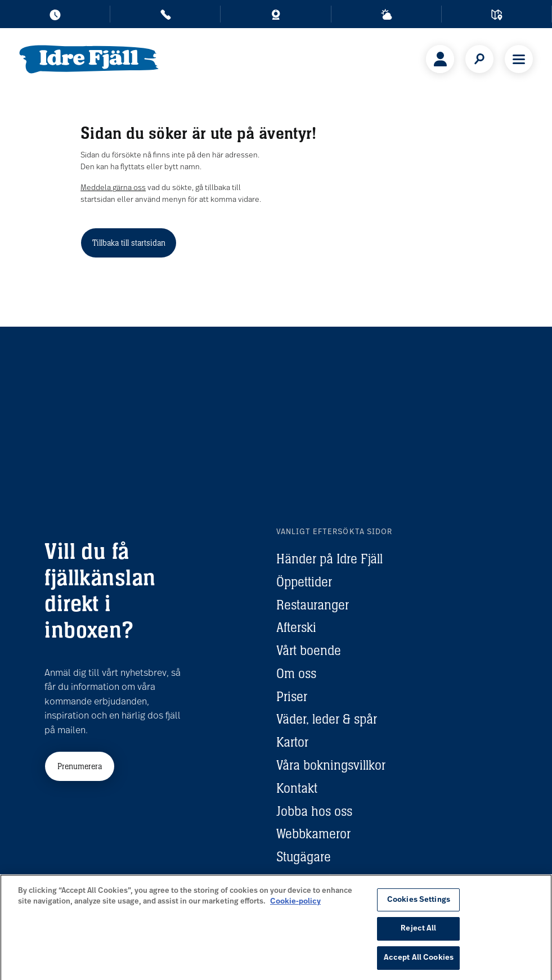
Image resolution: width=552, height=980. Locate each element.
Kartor (292, 742)
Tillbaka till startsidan (129, 243)
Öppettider (304, 582)
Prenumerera (80, 766)
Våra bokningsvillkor (331, 765)
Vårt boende (309, 650)
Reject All (418, 934)
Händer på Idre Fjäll (329, 559)
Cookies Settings (419, 906)
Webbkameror (313, 834)
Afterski (296, 627)
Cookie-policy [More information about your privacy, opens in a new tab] (295, 907)
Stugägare (304, 857)
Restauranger (313, 605)
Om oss (296, 673)
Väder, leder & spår (327, 719)
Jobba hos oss (314, 811)
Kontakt (297, 788)
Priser (292, 696)
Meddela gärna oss (113, 188)
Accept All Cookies (419, 963)
